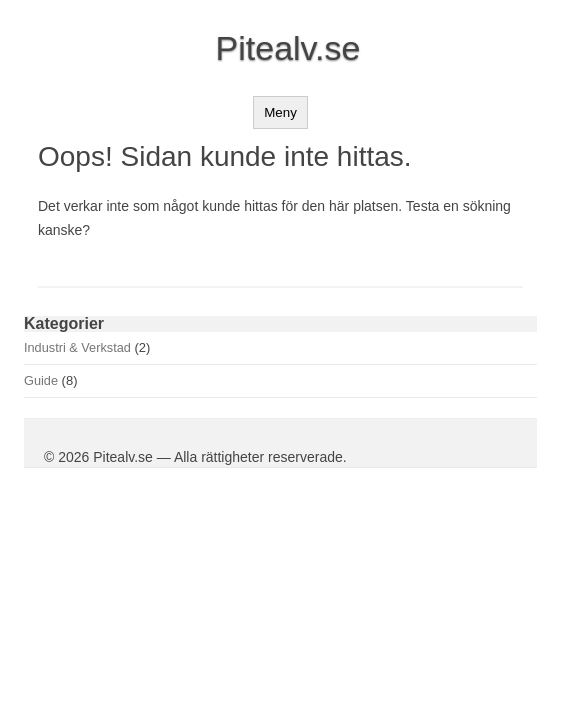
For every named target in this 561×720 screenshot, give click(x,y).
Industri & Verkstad (77, 347)
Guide (41, 380)
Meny (280, 112)
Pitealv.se (288, 48)
